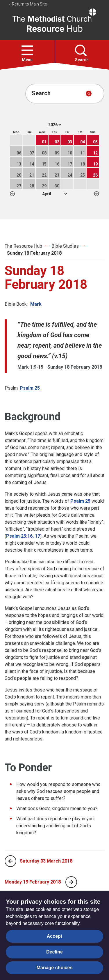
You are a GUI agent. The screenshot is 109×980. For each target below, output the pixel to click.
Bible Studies (65, 246)
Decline (54, 952)
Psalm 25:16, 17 (23, 536)
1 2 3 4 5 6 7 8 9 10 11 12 (54, 194)
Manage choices (55, 968)
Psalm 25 (30, 388)
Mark (36, 304)
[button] (27, 50)
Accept (54, 936)
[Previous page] (10, 861)
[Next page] (71, 882)
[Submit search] (89, 94)
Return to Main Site (28, 4)
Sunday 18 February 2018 (34, 253)
